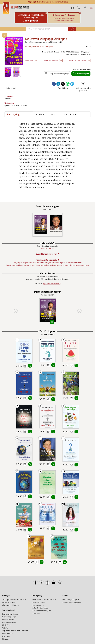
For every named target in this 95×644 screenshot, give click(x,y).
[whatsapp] (68, 84)
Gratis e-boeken (8, 620)
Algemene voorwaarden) (52, 283)
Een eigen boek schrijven (42, 611)
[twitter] (63, 84)
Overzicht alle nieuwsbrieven (46, 254)
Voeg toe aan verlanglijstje (25, 366)
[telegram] (72, 84)
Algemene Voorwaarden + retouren (15, 631)
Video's (5, 628)
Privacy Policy (7, 633)
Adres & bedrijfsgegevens (72, 602)
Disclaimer (6, 636)
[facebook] (54, 84)
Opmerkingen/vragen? (71, 600)
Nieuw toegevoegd (9, 617)
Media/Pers (7, 625)
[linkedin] (58, 84)
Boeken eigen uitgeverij (11, 614)
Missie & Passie (38, 602)
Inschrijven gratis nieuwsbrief (46, 260)
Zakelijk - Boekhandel (40, 608)
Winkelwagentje (30, 366)
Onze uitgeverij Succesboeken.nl (44, 600)
